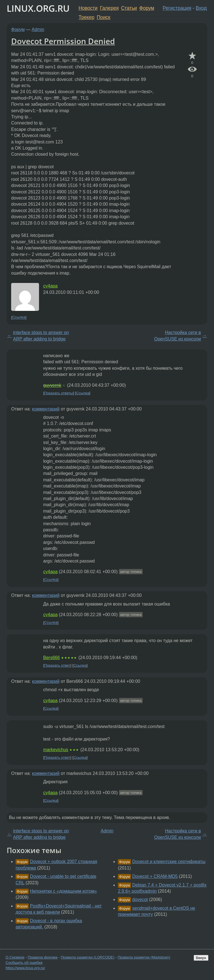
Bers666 (52, 658)
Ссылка (19, 317)
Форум (147, 8)
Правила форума (43, 957)
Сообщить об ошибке (24, 963)
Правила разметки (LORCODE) (88, 957)
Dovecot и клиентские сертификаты (169, 862)
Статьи (129, 8)
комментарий (46, 409)
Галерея (109, 8)
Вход (201, 8)
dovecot (140, 899)
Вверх (201, 958)
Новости (88, 8)
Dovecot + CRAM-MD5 (155, 876)
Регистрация (177, 8)
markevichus (56, 750)
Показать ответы (59, 393)
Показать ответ (57, 665)
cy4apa (50, 286)
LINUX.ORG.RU (38, 8)
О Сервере (15, 957)
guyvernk (52, 385)
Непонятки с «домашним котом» (63, 891)
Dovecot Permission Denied (63, 41)
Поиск (104, 17)
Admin (38, 29)
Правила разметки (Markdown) (144, 957)
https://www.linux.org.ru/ (25, 968)
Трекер (87, 17)
